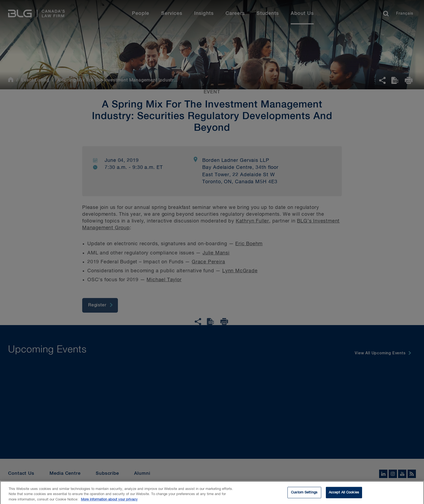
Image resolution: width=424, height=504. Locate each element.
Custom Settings (304, 495)
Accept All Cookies (344, 495)
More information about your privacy (109, 502)
